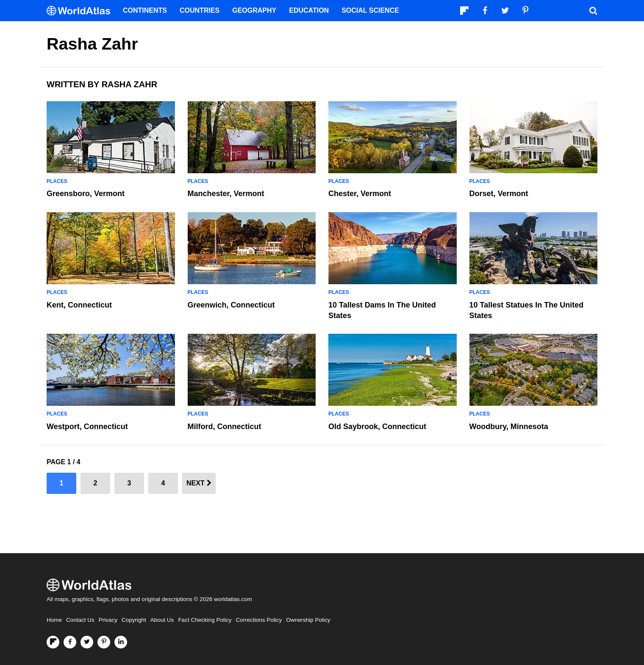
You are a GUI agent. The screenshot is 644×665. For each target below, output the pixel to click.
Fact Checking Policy (205, 620)
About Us (162, 620)
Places (57, 181)
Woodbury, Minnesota (509, 427)
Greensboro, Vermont (86, 194)
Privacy (108, 620)
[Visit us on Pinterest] (104, 642)
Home (54, 620)
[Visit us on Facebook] (70, 642)
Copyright (134, 620)
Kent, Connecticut (79, 305)
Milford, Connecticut (225, 427)
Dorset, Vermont (499, 194)
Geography (254, 10)
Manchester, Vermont (226, 194)
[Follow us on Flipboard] (53, 642)
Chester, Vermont (360, 194)
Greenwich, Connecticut (231, 305)
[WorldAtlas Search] (593, 11)
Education (309, 10)
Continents (145, 10)
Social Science (370, 10)
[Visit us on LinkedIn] (121, 642)
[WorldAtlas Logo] (82, 11)
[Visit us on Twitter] (87, 642)
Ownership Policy (308, 620)
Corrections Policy (259, 620)
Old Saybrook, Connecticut (377, 427)
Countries (200, 10)
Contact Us (80, 620)
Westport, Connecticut (87, 427)
